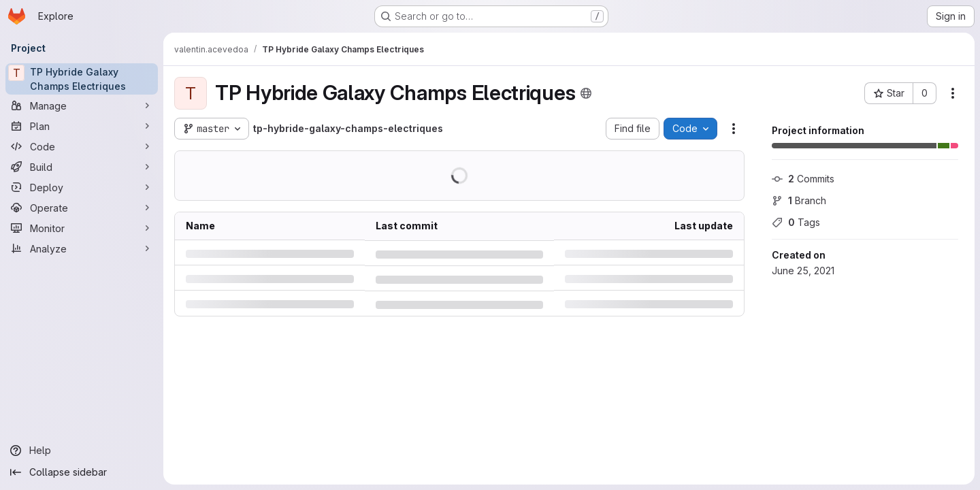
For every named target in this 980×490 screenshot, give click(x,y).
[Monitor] (82, 228)
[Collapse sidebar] (82, 472)
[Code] (82, 146)
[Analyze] (82, 248)
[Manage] (82, 105)
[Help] (82, 451)
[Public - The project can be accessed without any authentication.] (586, 93)
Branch (799, 200)
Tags (796, 222)
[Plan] (82, 126)
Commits (803, 179)
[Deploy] (82, 187)
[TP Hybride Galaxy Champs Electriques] (82, 79)
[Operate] (82, 208)
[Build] (82, 167)
